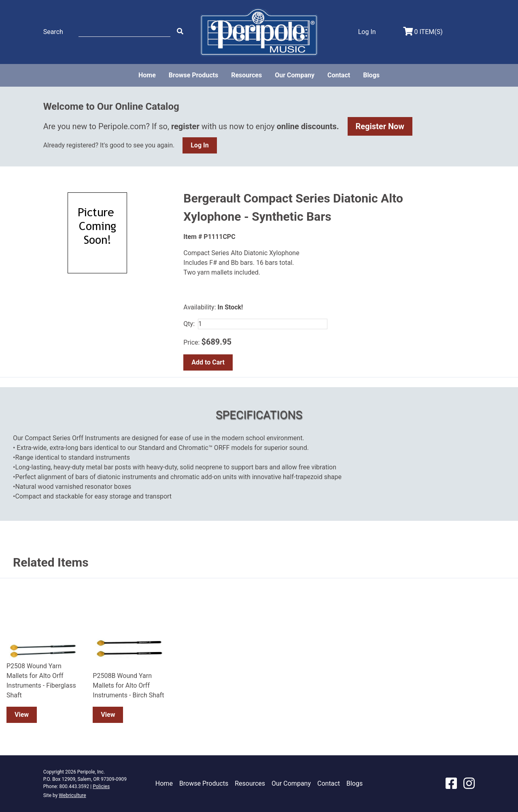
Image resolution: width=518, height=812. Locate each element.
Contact (339, 75)
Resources (246, 75)
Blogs (371, 75)
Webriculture (72, 795)
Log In (200, 145)
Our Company (295, 75)
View (22, 715)
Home (147, 75)
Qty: (189, 324)
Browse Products (193, 75)
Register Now (380, 126)
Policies (101, 786)
